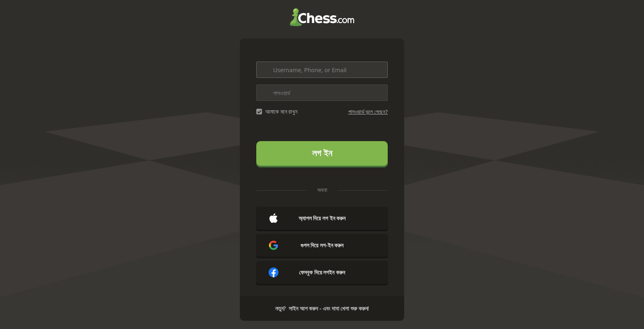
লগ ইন (322, 153)
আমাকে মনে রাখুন (281, 111)
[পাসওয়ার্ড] (322, 93)
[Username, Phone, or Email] (322, 70)
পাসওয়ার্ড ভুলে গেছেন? (368, 112)
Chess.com (322, 17)
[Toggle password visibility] (379, 93)
